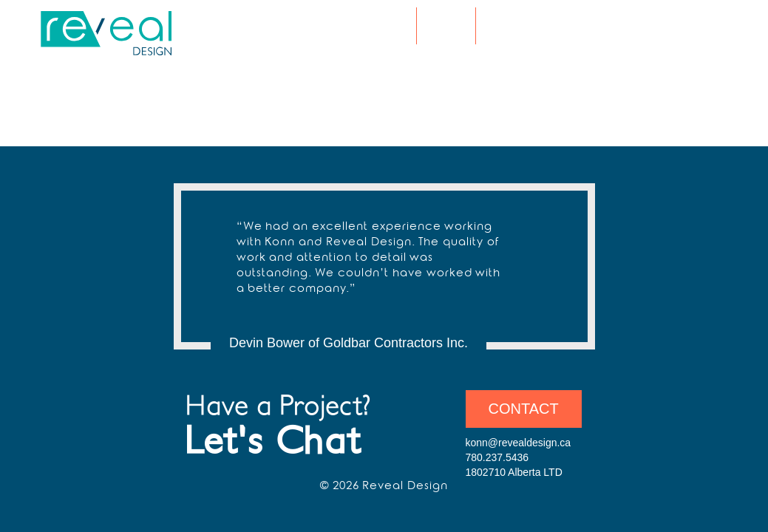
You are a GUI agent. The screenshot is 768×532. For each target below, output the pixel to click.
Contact (524, 409)
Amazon (705, 27)
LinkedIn (687, 27)
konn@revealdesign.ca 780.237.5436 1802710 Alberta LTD (519, 457)
